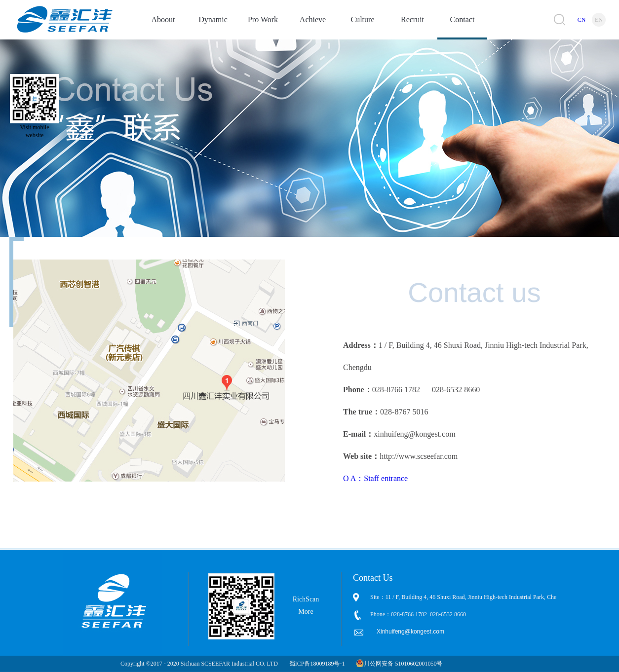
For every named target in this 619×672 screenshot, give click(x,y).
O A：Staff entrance (375, 478)
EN (599, 20)
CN (582, 20)
